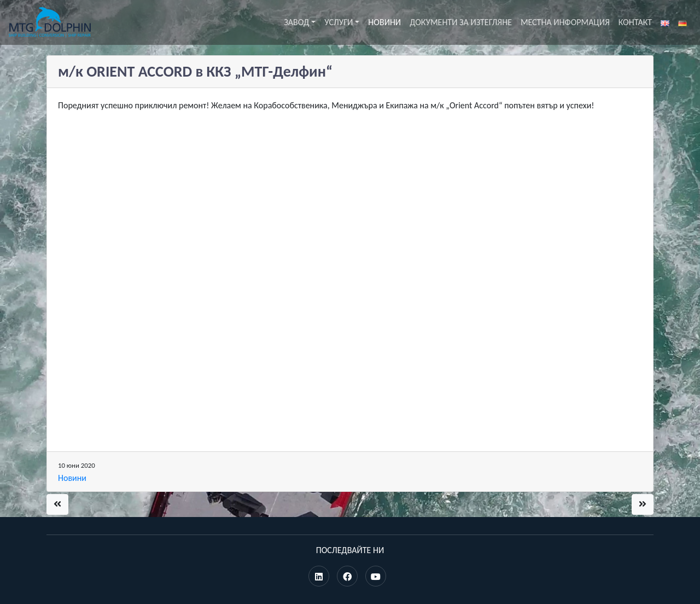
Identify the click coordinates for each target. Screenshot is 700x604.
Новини (384, 22)
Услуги (339, 22)
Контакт (635, 22)
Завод (296, 22)
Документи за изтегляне (461, 22)
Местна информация (565, 22)
